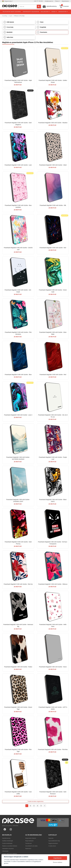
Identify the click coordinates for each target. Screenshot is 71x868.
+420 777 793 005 (38, 1)
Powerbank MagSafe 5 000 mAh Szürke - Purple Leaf (53, 458)
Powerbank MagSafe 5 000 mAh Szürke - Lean (18, 165)
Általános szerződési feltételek (10, 846)
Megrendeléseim (29, 841)
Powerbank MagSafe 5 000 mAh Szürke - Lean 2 (18, 415)
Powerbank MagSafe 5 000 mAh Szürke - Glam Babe (53, 333)
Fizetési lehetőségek (7, 843)
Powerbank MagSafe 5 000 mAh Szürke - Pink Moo (53, 749)
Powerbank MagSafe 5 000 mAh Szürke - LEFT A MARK (53, 708)
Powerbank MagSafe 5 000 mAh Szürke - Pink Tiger (18, 750)
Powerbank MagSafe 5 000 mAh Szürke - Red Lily (18, 584)
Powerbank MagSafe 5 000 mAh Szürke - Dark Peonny (18, 543)
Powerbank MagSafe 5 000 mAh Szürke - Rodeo (18, 667)
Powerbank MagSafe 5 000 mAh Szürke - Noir (53, 248)
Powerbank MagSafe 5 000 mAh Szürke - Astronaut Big (18, 625)
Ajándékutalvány (6, 838)
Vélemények (5, 851)
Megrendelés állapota (31, 838)
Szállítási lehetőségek (8, 841)
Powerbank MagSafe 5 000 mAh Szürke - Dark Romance (53, 793)
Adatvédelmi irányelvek (8, 849)
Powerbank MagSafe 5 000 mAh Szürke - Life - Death (18, 291)
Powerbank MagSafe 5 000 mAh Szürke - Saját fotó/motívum (18, 81)
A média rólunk (52, 846)
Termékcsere (29, 843)
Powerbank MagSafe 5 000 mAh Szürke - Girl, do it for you (53, 416)
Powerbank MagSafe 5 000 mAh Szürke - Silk (53, 205)
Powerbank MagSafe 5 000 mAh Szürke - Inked (53, 165)
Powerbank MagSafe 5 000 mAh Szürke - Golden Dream (53, 81)
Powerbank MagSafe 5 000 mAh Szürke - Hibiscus (53, 584)
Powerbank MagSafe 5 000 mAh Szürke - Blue (18, 375)
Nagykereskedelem (53, 843)
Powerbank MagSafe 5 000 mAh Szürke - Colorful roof (18, 249)
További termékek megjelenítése (35, 801)
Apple (11, 16)
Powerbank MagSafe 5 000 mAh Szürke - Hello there (53, 625)
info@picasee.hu (49, 1)
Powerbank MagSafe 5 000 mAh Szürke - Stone (53, 667)
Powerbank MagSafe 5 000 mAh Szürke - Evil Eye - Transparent (53, 543)
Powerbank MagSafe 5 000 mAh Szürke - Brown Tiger (18, 708)
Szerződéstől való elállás (31, 846)
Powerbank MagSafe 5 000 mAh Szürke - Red (53, 375)
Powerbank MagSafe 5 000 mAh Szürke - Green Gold (53, 291)
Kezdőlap (5, 16)
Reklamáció (28, 849)
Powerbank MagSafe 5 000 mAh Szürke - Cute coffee (18, 793)
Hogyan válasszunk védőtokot (10, 854)
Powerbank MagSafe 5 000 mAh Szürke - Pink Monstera (18, 333)
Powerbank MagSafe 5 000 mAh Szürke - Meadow (53, 123)
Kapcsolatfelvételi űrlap (54, 841)
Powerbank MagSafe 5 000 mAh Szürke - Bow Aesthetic (18, 206)
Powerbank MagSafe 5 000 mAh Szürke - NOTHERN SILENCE (18, 458)
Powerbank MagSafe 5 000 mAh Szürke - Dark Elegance (18, 124)
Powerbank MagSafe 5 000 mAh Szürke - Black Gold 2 (53, 500)
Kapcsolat (51, 838)
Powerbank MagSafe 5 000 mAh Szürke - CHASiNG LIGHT (18, 500)
